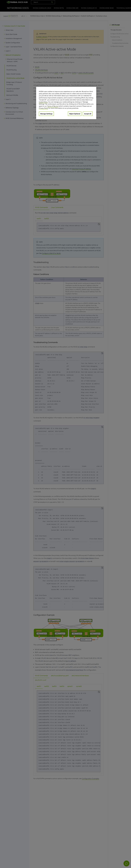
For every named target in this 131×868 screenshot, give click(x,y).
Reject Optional (75, 114)
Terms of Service (53, 106)
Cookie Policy (43, 102)
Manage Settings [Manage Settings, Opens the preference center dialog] (46, 114)
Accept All (88, 114)
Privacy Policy (43, 108)
